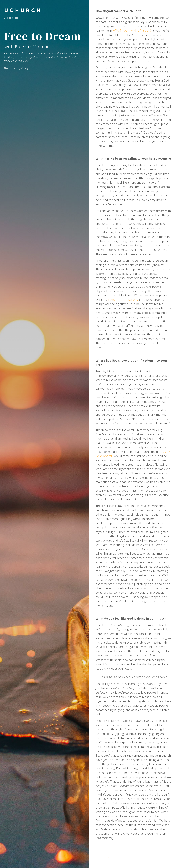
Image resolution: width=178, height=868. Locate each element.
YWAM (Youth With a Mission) (132, 30)
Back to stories (11, 18)
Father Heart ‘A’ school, (123, 300)
